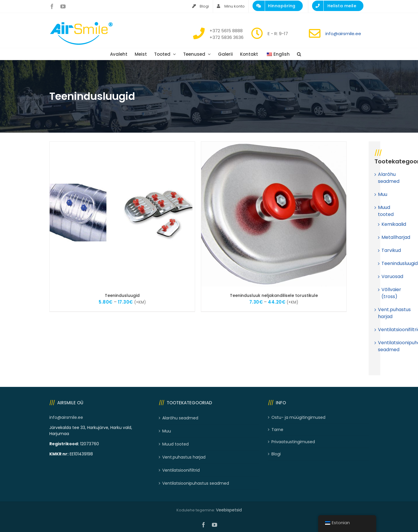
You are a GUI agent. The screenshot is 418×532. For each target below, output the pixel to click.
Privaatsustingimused (293, 442)
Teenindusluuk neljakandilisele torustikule (274, 295)
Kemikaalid (394, 224)
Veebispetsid (229, 510)
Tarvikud (391, 250)
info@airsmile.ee (343, 34)
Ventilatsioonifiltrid (181, 470)
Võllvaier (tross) (391, 293)
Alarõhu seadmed (389, 178)
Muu (383, 194)
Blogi (276, 454)
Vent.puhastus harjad (184, 457)
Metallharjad (396, 237)
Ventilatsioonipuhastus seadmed (196, 483)
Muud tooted (386, 211)
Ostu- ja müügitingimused (298, 417)
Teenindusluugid (122, 295)
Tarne (277, 430)
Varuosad (392, 276)
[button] (299, 54)
